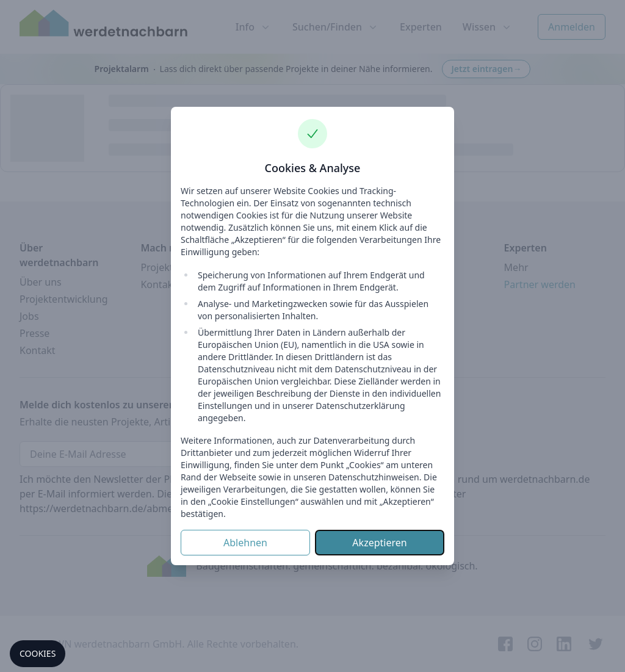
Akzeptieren (379, 543)
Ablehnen (245, 543)
